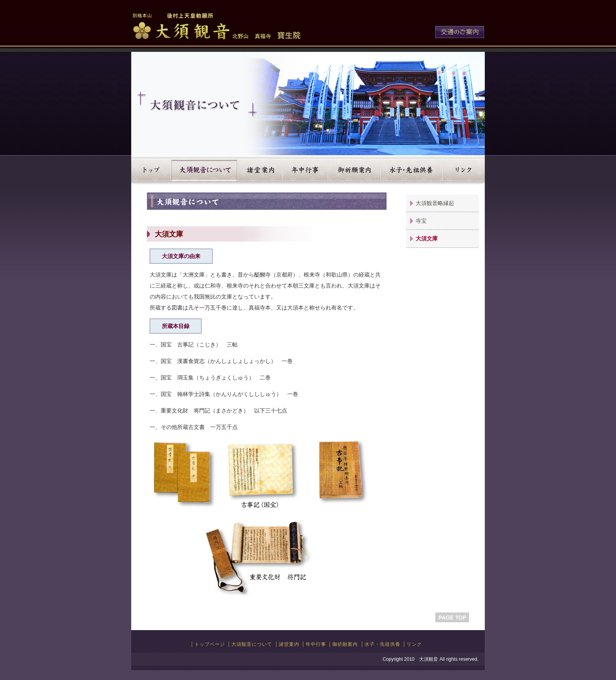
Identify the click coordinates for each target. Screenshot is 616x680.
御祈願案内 (354, 170)
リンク (464, 170)
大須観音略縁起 (435, 203)
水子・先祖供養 (412, 170)
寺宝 (421, 221)
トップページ (210, 644)
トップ (151, 170)
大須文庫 (427, 238)
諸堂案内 (260, 170)
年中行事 (305, 170)
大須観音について (204, 170)
